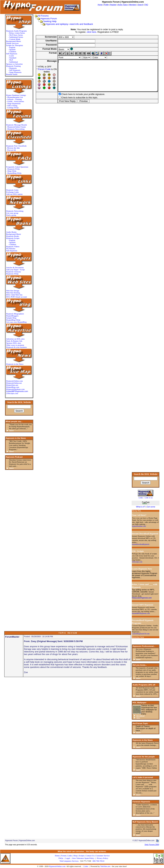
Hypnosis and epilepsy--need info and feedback (65, 24)
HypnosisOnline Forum (12, 127)
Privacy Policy (102, 858)
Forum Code (38, 69)
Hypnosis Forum (44, 19)
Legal (68, 858)
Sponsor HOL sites (9, 343)
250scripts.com (8, 393)
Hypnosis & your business (12, 347)
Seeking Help (45, 21)
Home (57, 856)
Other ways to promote (11, 345)
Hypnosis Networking (12, 129)
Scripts (82, 856)
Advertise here (138, 637)
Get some (151, 507)
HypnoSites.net (8, 385)
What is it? (141, 507)
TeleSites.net (106, 866)
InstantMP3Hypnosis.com (141, 613)
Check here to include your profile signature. (77, 100)
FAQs (61, 858)
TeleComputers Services (69, 861)
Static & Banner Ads (10, 341)
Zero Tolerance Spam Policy (83, 858)
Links (86, 866)
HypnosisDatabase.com (11, 389)
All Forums (38, 16)
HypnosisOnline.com (57, 866)
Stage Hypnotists (10, 103)
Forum (64, 856)
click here (91, 32)
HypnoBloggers (8, 316)
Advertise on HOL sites (11, 339)
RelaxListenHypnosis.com (142, 598)
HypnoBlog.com (8, 387)
